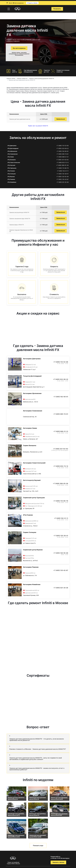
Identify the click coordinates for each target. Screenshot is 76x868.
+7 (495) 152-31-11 (63, 171)
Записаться (61, 119)
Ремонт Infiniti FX (22, 78)
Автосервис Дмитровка (32, 359)
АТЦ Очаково (11, 171)
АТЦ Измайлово (12, 182)
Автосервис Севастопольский (34, 463)
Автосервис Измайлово (32, 584)
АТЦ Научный (11, 165)
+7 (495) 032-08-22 (62, 148)
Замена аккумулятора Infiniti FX (19, 212)
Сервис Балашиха (30, 445)
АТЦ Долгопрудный (13, 148)
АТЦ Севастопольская (14, 162)
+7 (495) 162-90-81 (63, 151)
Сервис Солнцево (30, 532)
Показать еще (38, 846)
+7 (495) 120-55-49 (62, 177)
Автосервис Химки (30, 428)
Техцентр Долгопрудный (32, 376)
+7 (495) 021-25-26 (63, 182)
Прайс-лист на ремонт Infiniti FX (38, 126)
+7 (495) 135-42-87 (62, 179)
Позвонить (57, 9)
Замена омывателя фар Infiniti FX (20, 219)
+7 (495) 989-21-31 (63, 157)
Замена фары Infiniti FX (17, 225)
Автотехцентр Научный (32, 480)
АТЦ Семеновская (13, 154)
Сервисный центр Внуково (33, 550)
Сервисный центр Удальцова (34, 498)
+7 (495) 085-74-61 (62, 154)
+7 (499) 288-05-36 (62, 165)
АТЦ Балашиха (12, 160)
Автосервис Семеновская (33, 411)
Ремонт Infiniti (11, 78)
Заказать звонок (58, 862)
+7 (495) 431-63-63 (62, 160)
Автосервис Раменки (31, 567)
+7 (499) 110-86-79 (63, 168)
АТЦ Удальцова (12, 168)
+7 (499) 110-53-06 (62, 146)
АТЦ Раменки (11, 179)
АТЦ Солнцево (12, 174)
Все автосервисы (19, 48)
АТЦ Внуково (11, 177)
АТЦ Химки (11, 157)
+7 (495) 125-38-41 (63, 174)
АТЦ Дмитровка (12, 146)
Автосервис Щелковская (32, 393)
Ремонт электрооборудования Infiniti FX (42, 78)
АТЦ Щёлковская (12, 151)
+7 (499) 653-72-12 (63, 163)
